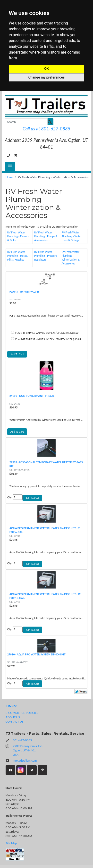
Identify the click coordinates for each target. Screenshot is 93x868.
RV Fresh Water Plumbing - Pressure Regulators (46, 256)
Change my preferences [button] (46, 77)
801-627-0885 (8, 156)
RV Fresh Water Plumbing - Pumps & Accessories (46, 236)
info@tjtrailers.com (21, 760)
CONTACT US (15, 721)
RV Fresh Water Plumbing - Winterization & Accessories (71, 258)
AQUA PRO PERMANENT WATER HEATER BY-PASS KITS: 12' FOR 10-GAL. (45, 596)
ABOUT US (13, 717)
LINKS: (11, 706)
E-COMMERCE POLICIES (22, 713)
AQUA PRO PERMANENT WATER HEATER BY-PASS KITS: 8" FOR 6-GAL (45, 530)
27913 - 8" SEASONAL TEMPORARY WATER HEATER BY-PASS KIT (46, 464)
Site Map (11, 843)
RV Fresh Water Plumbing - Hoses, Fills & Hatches (17, 256)
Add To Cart (17, 354)
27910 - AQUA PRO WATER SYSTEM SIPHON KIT (36, 654)
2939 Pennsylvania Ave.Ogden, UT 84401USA (28, 750)
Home (9, 177)
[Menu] (10, 166)
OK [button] (46, 69)
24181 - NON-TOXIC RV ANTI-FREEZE (32, 396)
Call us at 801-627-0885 (46, 129)
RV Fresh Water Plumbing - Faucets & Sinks (18, 236)
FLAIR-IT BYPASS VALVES (25, 291)
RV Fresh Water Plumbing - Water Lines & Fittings (72, 236)
